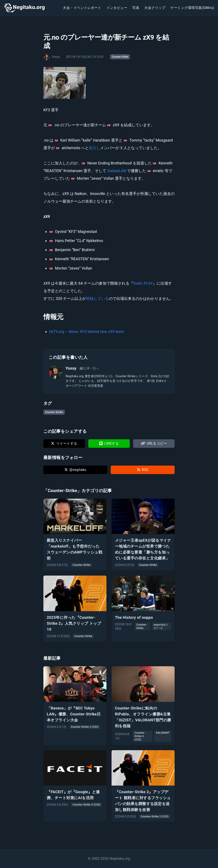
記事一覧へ (89, 368)
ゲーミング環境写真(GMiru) (192, 8)
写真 (136, 8)
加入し (94, 148)
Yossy (71, 368)
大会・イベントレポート (82, 8)
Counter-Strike (120, 57)
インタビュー (117, 8)
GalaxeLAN (117, 171)
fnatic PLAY (143, 283)
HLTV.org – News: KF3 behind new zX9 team (87, 332)
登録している (97, 298)
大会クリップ (155, 8)
